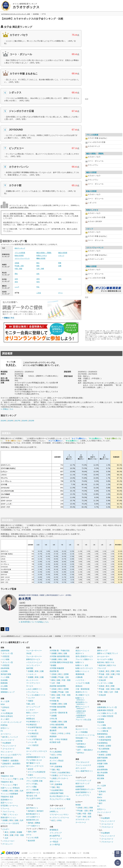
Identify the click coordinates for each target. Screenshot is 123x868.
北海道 (17, 263)
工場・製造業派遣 (82, 689)
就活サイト (80, 653)
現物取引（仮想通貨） (11, 761)
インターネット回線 (105, 683)
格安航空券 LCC (33, 820)
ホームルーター (103, 656)
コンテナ (31, 698)
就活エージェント (82, 651)
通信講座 (53, 764)
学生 (38, 287)
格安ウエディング (82, 783)
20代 (38, 279)
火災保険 (4, 671)
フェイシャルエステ (83, 765)
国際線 (38, 823)
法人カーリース (82, 729)
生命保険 (4, 680)
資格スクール (55, 781)
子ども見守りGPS (33, 799)
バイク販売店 (31, 736)
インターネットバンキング (11, 722)
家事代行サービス (33, 659)
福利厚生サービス (33, 793)
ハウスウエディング (83, 780)
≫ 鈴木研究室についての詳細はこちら (34, 622)
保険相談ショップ (8, 692)
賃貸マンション (7, 803)
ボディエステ (81, 768)
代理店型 (6, 656)
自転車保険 (5, 668)
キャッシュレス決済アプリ (11, 755)
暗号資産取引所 (7, 758)
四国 (101, 677)
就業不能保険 (102, 758)
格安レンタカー (32, 713)
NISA (3, 704)
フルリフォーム (8, 811)
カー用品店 (54, 842)
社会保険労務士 (64, 773)
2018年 (10, 421)
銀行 (4, 710)
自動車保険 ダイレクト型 (107, 707)
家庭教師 (53, 736)
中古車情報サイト (33, 722)
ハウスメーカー (8, 841)
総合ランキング (20, 248)
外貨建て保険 (102, 764)
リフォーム (5, 808)
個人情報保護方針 (49, 853)
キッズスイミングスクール (59, 818)
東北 (38, 263)
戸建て (15, 779)
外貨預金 (4, 725)
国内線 (31, 823)
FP (52, 767)
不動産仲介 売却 (7, 776)
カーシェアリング (33, 707)
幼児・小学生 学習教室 (59, 739)
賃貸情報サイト (7, 800)
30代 (60, 279)
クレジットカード (8, 740)
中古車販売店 (31, 725)
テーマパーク (81, 822)
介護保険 (101, 767)
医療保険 (4, 683)
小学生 (68, 733)
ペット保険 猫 (103, 731)
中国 (118, 674)
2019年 (3, 421)
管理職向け (82, 747)
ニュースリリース (35, 853)
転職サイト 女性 (82, 665)
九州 (21, 791)
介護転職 (79, 677)
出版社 (31, 775)
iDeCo (100, 797)
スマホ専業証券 (7, 713)
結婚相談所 (80, 786)
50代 (38, 282)
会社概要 (24, 853)
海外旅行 (40, 811)
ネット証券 (5, 701)
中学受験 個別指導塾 (58, 707)
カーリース (31, 716)
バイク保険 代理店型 (105, 716)
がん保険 (4, 686)
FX (2, 731)
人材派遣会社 (81, 716)
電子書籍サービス (33, 763)
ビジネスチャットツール (85, 735)
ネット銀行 (5, 719)
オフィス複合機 (32, 790)
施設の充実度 (63, 253)
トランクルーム (32, 692)
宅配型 (31, 701)
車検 (28, 748)
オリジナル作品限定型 (37, 772)
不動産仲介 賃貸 (7, 797)
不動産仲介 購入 (7, 782)
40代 (16, 282)
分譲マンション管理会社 (10, 788)
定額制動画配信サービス (36, 757)
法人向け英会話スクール (59, 796)
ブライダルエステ (82, 762)
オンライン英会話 (57, 761)
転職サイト (80, 662)
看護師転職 (80, 674)
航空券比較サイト (33, 814)
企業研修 (79, 741)
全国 (89, 817)
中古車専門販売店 (35, 727)
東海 (38, 266)
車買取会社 (31, 719)
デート (61, 293)
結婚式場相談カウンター (85, 789)
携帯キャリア (102, 651)
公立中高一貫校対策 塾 (59, 713)
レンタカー (31, 710)
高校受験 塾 (54, 671)
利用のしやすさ (42, 256)
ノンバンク (14, 737)
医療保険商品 (102, 734)
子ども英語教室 (56, 752)
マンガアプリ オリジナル (36, 778)
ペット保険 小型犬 (104, 728)
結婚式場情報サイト (83, 792)
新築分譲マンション (8, 817)
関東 (60, 263)
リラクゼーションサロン (59, 814)
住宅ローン (5, 728)
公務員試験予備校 (57, 793)
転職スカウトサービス (84, 668)
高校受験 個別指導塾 (58, 686)
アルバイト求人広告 (83, 720)
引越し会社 (31, 704)
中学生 (61, 733)
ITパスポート (63, 778)
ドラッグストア (56, 833)
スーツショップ (56, 839)
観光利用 (31, 841)
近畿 (60, 266)
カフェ (29, 754)
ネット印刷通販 (82, 732)
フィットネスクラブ (57, 808)
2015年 (31, 421)
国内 (30, 832)
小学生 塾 (53, 719)
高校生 (54, 733)
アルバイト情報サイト (84, 659)
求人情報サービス (82, 695)
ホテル (29, 835)
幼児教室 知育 (55, 742)
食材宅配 (30, 668)
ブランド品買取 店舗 (34, 781)
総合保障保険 (102, 770)
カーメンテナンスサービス (37, 751)
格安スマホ (112, 665)
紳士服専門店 (55, 836)
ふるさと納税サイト (34, 689)
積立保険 (101, 778)
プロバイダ (102, 668)
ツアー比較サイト (33, 826)
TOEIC (54, 773)
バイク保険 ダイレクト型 (107, 713)
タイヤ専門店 (55, 845)
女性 (38, 274)
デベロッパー (8, 844)
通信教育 (53, 730)
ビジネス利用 (33, 838)
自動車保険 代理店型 (105, 710)
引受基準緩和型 (105, 740)
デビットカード (7, 752)
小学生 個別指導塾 (57, 725)
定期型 (108, 737)
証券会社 (6, 707)
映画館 (78, 805)
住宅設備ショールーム (9, 806)
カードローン (6, 734)
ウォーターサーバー (34, 651)
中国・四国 (18, 269)
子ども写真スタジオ (34, 760)
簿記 (58, 770)
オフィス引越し (32, 784)
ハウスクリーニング (34, 662)
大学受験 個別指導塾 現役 (60, 656)
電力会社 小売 (32, 796)
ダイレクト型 (8, 653)
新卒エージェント (82, 707)
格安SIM (102, 665)
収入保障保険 (104, 749)
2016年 (25, 421)
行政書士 (55, 775)
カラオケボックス (82, 819)
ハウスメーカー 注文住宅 (10, 823)
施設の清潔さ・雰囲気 (44, 253)
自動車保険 (5, 651)
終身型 (102, 737)
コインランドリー (33, 665)
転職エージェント (82, 671)
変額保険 (101, 775)
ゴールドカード (8, 749)
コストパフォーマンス (22, 258)
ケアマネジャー (66, 775)
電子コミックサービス (35, 766)
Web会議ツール (82, 738)
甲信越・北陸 (19, 266)
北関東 (12, 832)
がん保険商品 (102, 752)
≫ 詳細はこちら (7, 409)
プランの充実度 (20, 253)
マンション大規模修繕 (9, 794)
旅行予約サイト (32, 808)
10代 (16, 279)
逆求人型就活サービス (84, 656)
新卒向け (81, 753)
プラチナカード (107, 827)
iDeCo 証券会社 (7, 716)
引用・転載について (75, 853)
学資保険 (4, 689)
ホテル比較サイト (33, 817)
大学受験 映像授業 (57, 668)
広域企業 (102, 680)
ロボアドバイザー (8, 767)
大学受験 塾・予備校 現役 (60, 651)
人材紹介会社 (81, 712)
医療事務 (59, 767)
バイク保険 (5, 659)
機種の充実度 (41, 258)
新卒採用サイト (82, 703)
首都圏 (5, 791)
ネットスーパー (32, 680)
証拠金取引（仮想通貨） (12, 764)
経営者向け (82, 744)
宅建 (53, 770)
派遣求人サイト (82, 692)
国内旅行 (31, 811)
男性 (16, 274)
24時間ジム (54, 811)
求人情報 (86, 853)
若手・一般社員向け (85, 750)
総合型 (31, 769)
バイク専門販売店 (35, 739)
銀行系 (5, 737)
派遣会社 (79, 686)
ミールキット (31, 674)
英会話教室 (54, 758)
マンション (7, 779)
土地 (21, 779)
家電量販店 (54, 830)
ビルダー (6, 829)
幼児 (53, 755)
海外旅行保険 (6, 674)
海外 (35, 832)
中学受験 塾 (54, 701)
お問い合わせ (61, 853)
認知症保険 (102, 761)
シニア (17, 287)
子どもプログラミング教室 (60, 799)
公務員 (54, 778)
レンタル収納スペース (37, 695)
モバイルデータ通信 (105, 659)
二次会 (39, 293)
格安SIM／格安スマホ (106, 662)
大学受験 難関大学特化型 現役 (61, 662)
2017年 (17, 421)
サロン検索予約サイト (84, 771)
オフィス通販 (31, 787)
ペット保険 (5, 677)
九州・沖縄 (40, 269)
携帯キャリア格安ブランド (108, 653)
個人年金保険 (102, 773)
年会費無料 (7, 743)
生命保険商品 (102, 743)
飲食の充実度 (19, 256)
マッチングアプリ (82, 795)
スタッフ (61, 256)
